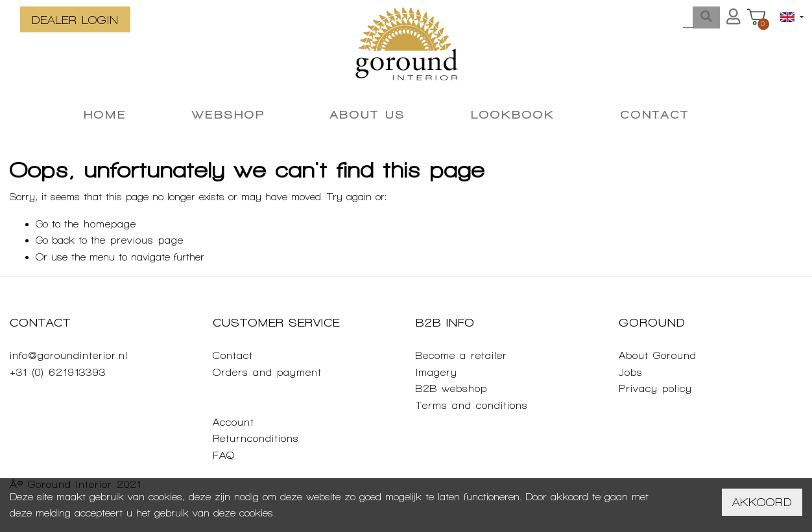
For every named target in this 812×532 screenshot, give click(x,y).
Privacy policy (655, 388)
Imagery (436, 372)
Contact (233, 355)
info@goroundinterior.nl (69, 355)
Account (233, 422)
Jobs (631, 372)
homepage (110, 224)
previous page (147, 240)
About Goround (658, 355)
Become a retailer (461, 355)
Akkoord (762, 502)
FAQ (224, 455)
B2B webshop (451, 388)
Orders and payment (267, 372)
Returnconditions (256, 438)
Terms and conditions (472, 405)
